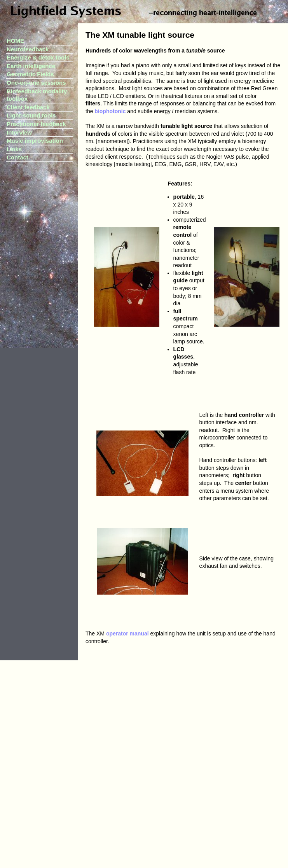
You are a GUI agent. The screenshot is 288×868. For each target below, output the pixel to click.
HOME (15, 41)
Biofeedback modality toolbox (37, 95)
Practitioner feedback (36, 124)
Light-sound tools (31, 115)
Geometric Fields (30, 74)
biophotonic (110, 111)
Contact (17, 157)
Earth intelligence (31, 66)
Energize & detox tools (38, 57)
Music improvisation (35, 141)
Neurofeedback (28, 49)
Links (14, 149)
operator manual (127, 633)
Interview (19, 132)
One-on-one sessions (36, 83)
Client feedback (28, 107)
